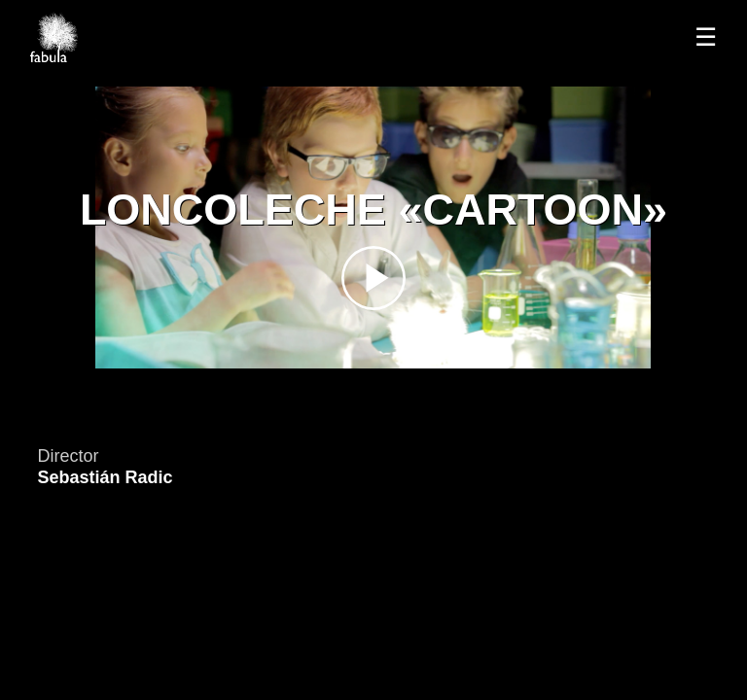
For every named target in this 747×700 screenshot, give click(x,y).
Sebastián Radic (105, 477)
